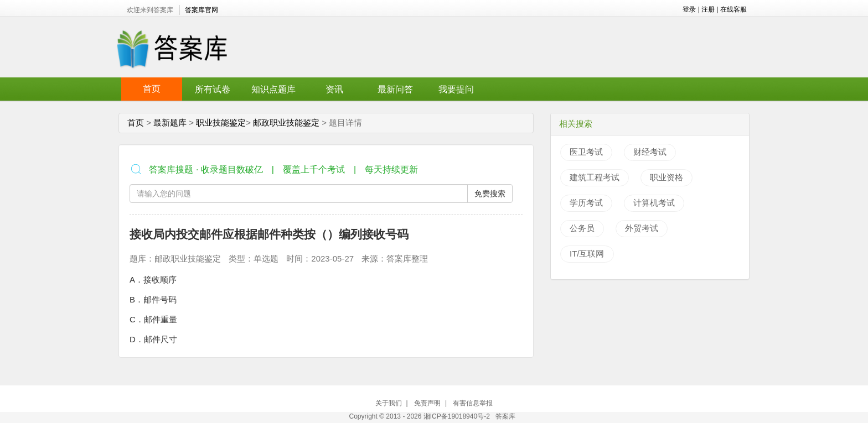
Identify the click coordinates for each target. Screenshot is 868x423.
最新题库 (170, 122)
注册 (708, 9)
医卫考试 (586, 152)
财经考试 (650, 152)
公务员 (582, 228)
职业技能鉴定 (221, 122)
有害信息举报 (473, 403)
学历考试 (586, 203)
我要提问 (456, 89)
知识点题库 (273, 89)
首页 (152, 89)
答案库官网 (201, 10)
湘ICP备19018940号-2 (458, 416)
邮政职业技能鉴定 (286, 122)
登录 (689, 9)
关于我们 (389, 403)
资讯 (334, 89)
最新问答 (395, 89)
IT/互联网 (587, 254)
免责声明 (427, 403)
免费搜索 (490, 194)
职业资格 (666, 177)
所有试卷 (213, 89)
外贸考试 (642, 228)
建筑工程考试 (595, 177)
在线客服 (733, 9)
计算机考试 (654, 203)
